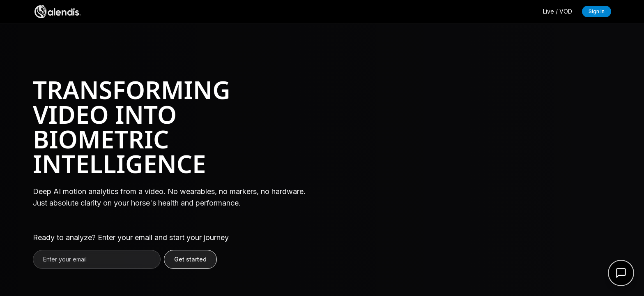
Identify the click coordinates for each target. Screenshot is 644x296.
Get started (190, 259)
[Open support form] (621, 273)
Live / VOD (558, 11)
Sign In (597, 11)
